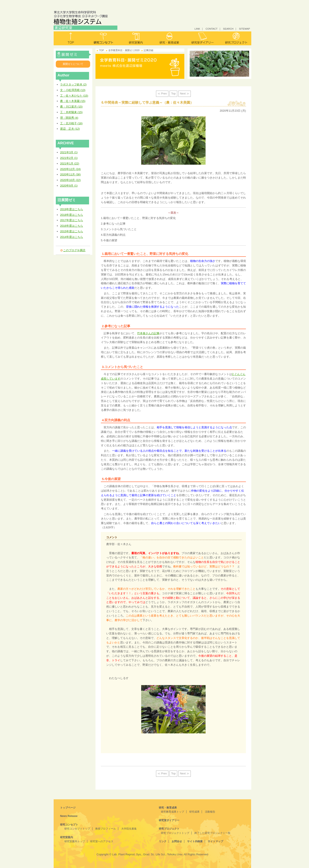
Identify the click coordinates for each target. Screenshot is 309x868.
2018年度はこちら (72, 215)
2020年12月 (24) (70, 169)
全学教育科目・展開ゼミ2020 (73, 55)
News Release (69, 816)
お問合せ (177, 841)
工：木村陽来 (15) (71, 112)
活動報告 (210, 812)
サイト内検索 (195, 841)
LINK (197, 29)
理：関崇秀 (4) (69, 118)
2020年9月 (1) (69, 186)
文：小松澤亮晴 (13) (73, 90)
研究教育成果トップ (173, 812)
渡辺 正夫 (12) (70, 129)
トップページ (68, 808)
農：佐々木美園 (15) (73, 101)
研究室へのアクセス (102, 841)
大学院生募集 (129, 829)
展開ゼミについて (73, 64)
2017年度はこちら (72, 220)
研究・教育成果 (169, 38)
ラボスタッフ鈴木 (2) (73, 84)
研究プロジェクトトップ (175, 833)
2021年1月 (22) (70, 163)
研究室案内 (136, 38)
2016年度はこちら (72, 226)
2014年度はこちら (72, 237)
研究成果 (194, 812)
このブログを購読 (74, 250)
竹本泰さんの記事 (148, 333)
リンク (163, 841)
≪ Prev (162, 93)
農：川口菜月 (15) (71, 107)
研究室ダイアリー (202, 38)
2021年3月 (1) (69, 152)
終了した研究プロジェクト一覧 (212, 833)
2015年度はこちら (72, 231)
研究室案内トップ (75, 841)
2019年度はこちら (72, 209)
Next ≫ (184, 93)
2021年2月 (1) (69, 158)
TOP (102, 50)
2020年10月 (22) (70, 180)
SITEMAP (245, 29)
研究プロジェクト (235, 38)
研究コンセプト (103, 38)
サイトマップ (215, 841)
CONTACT (212, 29)
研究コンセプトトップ (77, 829)
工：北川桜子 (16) (71, 123)
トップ (70, 38)
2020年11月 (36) (70, 174)
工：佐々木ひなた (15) (74, 96)
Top (173, 93)
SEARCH (228, 29)
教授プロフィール (106, 829)
